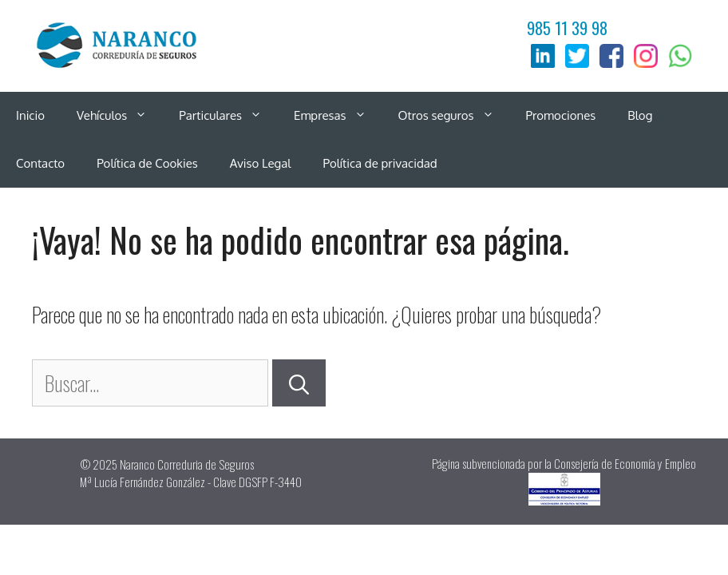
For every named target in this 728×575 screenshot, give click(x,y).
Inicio (30, 115)
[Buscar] (299, 383)
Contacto (40, 163)
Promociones (561, 115)
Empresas (338, 116)
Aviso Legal (261, 163)
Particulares (228, 116)
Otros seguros (454, 116)
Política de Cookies (147, 163)
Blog (640, 115)
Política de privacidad (380, 163)
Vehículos (120, 116)
